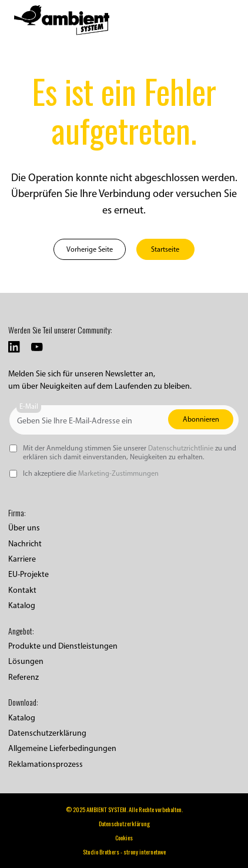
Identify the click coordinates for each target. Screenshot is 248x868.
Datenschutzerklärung (47, 733)
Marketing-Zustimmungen (118, 473)
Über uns (24, 528)
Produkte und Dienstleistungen (63, 646)
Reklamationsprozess (46, 764)
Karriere (22, 559)
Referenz (24, 677)
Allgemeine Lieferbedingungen (62, 748)
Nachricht (25, 544)
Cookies (124, 838)
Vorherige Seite (90, 249)
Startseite (165, 249)
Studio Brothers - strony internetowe (124, 852)
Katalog (22, 605)
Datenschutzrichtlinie (181, 448)
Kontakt (22, 590)
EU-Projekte (29, 574)
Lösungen (26, 661)
